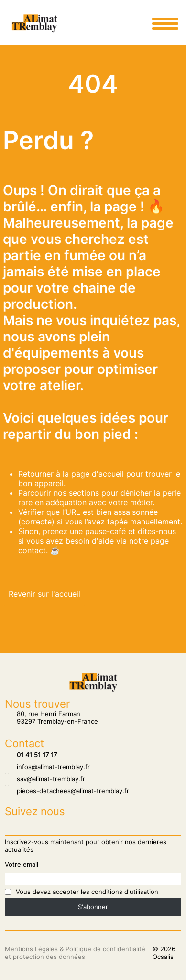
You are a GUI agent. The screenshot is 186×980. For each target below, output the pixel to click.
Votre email (22, 864)
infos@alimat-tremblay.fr (47, 767)
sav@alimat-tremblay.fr (45, 779)
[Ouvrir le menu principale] (165, 23)
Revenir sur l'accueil (44, 594)
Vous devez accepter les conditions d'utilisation (87, 892)
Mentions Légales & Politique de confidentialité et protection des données (75, 953)
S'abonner (93, 907)
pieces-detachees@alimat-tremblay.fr (67, 791)
